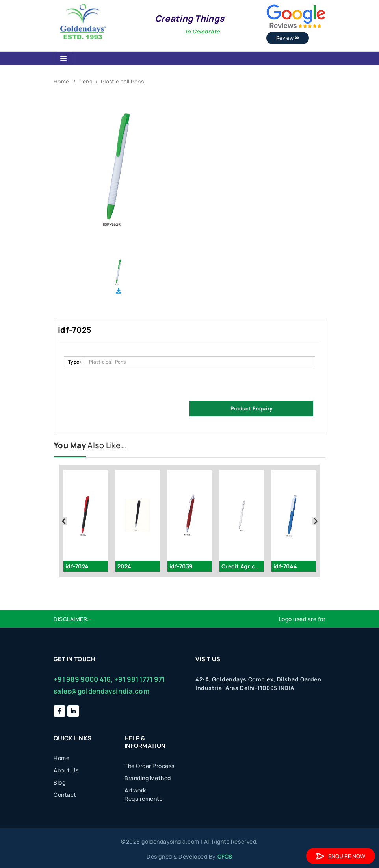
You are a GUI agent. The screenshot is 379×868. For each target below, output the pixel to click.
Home (61, 81)
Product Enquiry (251, 408)
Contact (65, 795)
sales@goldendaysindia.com (101, 691)
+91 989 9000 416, (83, 679)
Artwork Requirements (143, 794)
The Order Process (150, 766)
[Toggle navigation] (63, 58)
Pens (86, 81)
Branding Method (148, 778)
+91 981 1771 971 (139, 679)
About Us (66, 770)
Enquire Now (341, 856)
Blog (59, 782)
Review (288, 38)
